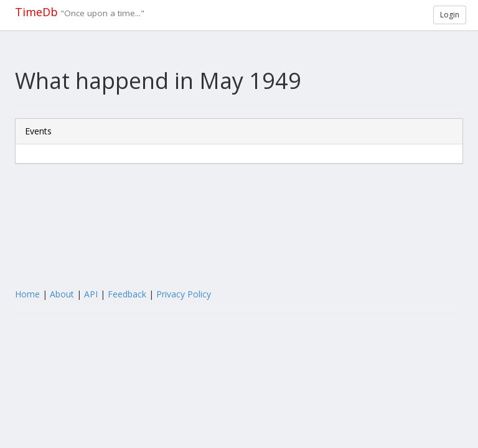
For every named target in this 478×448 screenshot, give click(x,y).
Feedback (127, 294)
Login (450, 15)
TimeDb (36, 12)
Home (27, 294)
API (91, 294)
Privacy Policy (184, 294)
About (62, 294)
